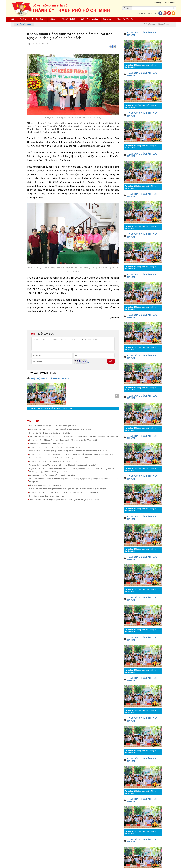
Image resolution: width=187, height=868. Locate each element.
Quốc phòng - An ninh (89, 19)
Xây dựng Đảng (38, 19)
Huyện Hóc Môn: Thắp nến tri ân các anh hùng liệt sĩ (50, 433)
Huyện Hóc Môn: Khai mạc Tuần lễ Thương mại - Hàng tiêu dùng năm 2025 (59, 458)
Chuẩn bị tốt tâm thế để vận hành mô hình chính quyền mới (53, 426)
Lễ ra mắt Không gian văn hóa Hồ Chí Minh (46, 485)
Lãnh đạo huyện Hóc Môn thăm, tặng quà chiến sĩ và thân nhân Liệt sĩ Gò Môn (60, 429)
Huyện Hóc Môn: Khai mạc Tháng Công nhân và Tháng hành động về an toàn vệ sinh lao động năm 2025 (71, 454)
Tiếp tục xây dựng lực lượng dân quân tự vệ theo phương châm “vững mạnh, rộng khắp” (64, 500)
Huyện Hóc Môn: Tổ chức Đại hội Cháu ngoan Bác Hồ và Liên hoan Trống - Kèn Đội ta (64, 492)
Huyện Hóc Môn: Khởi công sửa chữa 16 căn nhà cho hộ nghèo (55, 447)
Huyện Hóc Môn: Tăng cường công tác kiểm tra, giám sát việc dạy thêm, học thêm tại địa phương (68, 489)
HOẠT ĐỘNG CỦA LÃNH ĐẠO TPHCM (50, 378)
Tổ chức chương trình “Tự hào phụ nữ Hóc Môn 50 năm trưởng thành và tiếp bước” (62, 465)
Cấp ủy (53, 19)
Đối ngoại (107, 19)
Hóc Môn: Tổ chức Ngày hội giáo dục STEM (47, 496)
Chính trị (23, 19)
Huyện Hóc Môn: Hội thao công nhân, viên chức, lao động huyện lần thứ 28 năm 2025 (63, 440)
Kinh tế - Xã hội (68, 19)
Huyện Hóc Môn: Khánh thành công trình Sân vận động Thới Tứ (55, 461)
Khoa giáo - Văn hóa (125, 19)
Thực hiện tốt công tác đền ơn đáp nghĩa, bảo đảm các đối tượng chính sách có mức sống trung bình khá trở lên (74, 436)
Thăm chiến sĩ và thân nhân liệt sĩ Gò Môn (46, 444)
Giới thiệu (158, 3)
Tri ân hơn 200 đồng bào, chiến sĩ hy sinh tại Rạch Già (50, 408)
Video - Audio (169, 3)
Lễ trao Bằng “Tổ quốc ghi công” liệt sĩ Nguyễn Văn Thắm (52, 475)
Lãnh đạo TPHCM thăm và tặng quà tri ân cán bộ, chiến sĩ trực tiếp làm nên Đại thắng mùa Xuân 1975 (70, 451)
